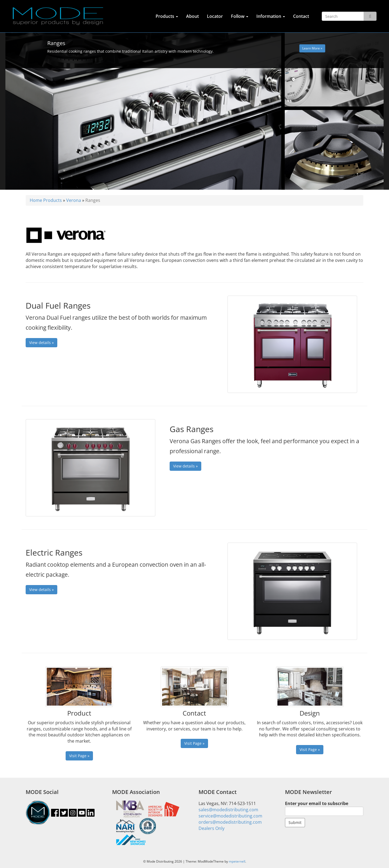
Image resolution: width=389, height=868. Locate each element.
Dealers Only (212, 828)
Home (36, 200)
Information (271, 16)
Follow (240, 16)
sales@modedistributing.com (228, 810)
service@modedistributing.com (230, 816)
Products (167, 16)
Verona (74, 200)
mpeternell (237, 861)
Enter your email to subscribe (324, 808)
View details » (41, 343)
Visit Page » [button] (79, 756)
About (192, 16)
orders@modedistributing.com (230, 822)
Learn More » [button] (312, 48)
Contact (301, 16)
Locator (215, 16)
